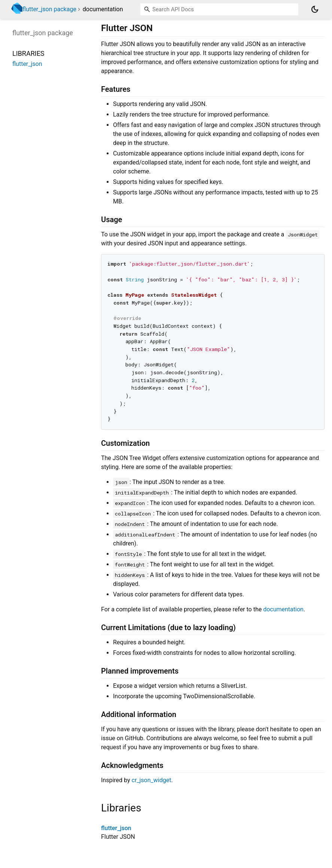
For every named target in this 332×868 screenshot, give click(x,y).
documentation (283, 609)
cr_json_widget (152, 780)
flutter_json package (49, 9)
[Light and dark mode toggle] (315, 9)
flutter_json (116, 828)
